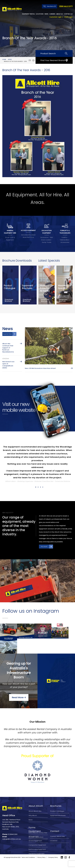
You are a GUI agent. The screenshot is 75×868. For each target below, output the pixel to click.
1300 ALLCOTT (66, 6)
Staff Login (69, 17)
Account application (36, 826)
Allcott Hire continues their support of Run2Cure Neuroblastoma (8, 349)
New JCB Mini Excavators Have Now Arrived (40, 369)
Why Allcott (33, 804)
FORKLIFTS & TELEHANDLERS (65, 232)
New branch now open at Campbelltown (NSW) (8, 366)
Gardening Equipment (37, 852)
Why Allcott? (44, 548)
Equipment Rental (28, 14)
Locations (40, 14)
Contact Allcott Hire (57, 834)
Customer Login (56, 17)
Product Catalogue (57, 800)
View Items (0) (51, 6)
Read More (18, 685)
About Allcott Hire (35, 800)
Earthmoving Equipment (37, 847)
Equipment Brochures (58, 804)
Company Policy (53, 865)
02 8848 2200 (13, 823)
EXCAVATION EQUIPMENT (47, 232)
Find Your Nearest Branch (53, 60)
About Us (60, 14)
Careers (52, 14)
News (46, 14)
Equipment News (7, 335)
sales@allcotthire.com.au (12, 828)
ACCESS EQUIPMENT (28, 230)
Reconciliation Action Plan (38, 822)
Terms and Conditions (28, 865)
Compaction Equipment (37, 843)
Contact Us (68, 14)
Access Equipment (35, 839)
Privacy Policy (42, 865)
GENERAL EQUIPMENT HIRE (10, 232)
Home (4, 59)
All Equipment (33, 834)
